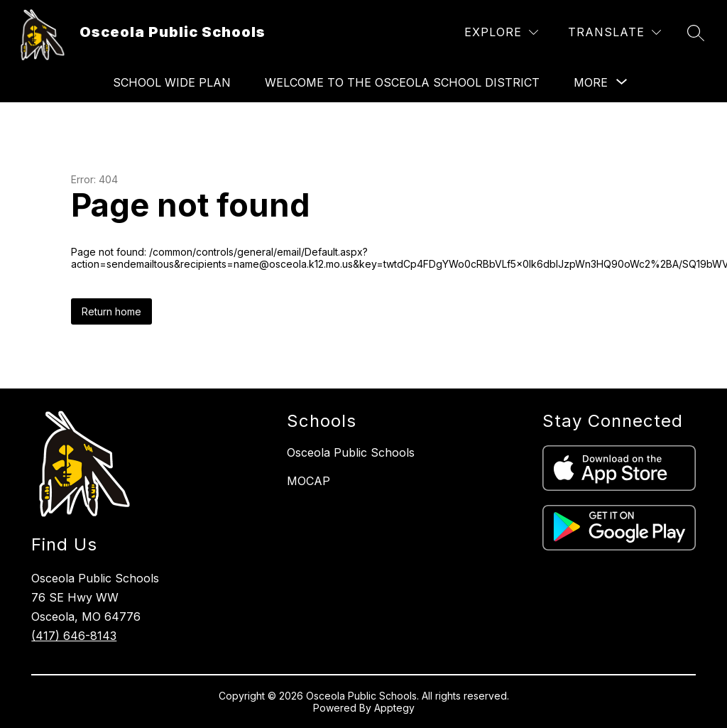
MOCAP (308, 481)
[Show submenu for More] (591, 82)
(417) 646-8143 (74, 636)
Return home (111, 311)
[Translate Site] (614, 32)
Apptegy (394, 708)
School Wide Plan (172, 82)
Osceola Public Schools (351, 452)
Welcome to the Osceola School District (402, 82)
